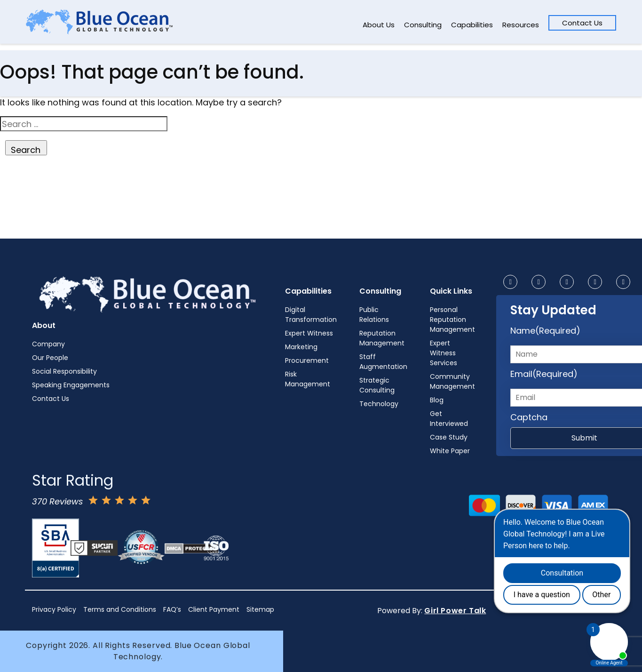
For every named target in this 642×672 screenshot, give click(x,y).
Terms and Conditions (120, 609)
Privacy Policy (54, 609)
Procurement (307, 360)
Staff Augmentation (383, 362)
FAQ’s (172, 609)
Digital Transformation (311, 315)
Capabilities (472, 25)
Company (48, 344)
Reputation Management (382, 338)
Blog (437, 400)
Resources (521, 25)
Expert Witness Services (444, 353)
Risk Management (308, 379)
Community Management (452, 381)
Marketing (301, 347)
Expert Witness (309, 333)
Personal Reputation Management (452, 320)
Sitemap (260, 609)
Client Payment (214, 609)
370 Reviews (57, 501)
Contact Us (582, 23)
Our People (50, 358)
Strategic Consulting (377, 385)
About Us (379, 25)
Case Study (449, 437)
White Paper (450, 451)
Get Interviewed (449, 419)
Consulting (423, 25)
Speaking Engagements (71, 385)
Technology (379, 404)
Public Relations (374, 315)
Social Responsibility (64, 371)
